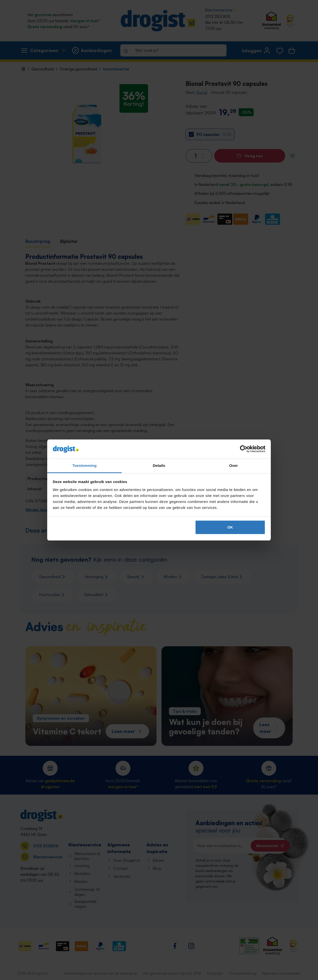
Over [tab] (234, 465)
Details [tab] (159, 465)
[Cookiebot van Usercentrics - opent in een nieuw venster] (244, 449)
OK (230, 527)
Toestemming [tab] (84, 465)
